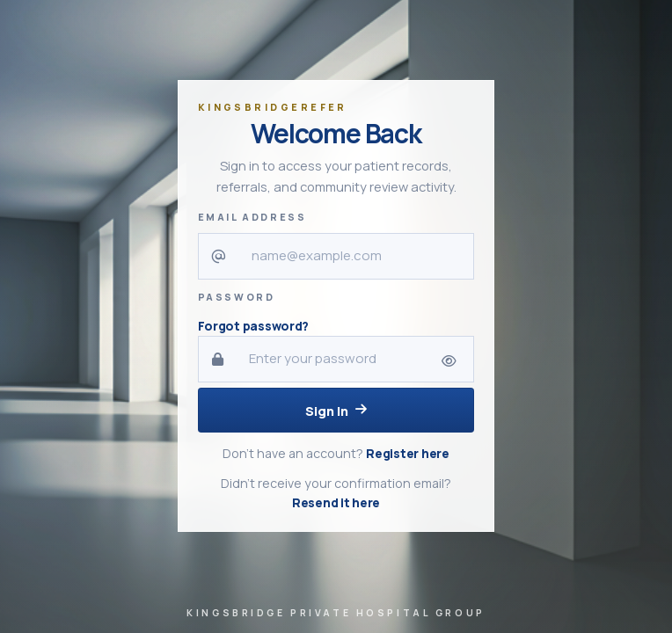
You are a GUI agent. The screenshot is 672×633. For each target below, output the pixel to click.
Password (237, 297)
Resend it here (336, 502)
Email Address (252, 217)
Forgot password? (254, 326)
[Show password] (449, 362)
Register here (407, 453)
